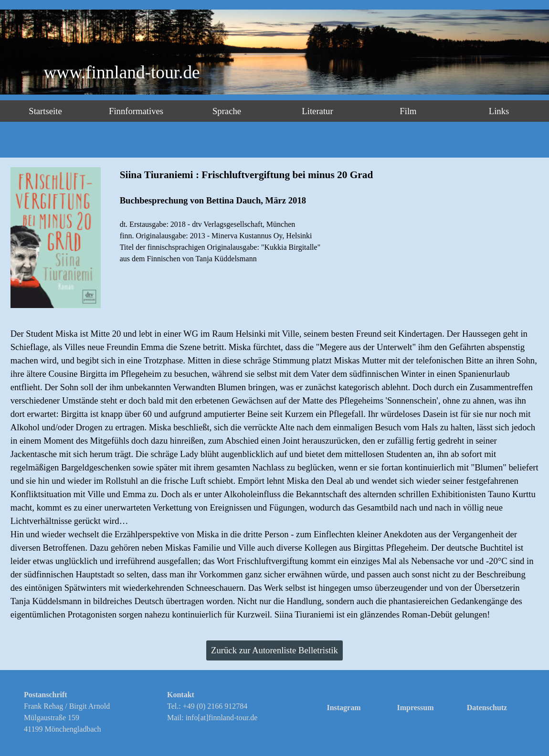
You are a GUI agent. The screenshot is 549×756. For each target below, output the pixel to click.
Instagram (343, 708)
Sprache (227, 111)
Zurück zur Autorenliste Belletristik (274, 650)
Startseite (45, 111)
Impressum (415, 708)
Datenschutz (487, 708)
